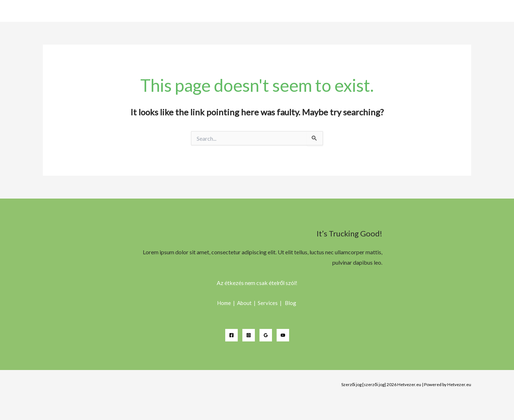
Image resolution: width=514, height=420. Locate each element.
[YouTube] (283, 335)
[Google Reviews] (266, 335)
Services (268, 303)
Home (437, 11)
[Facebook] (231, 335)
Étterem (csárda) (475, 11)
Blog (291, 303)
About (245, 303)
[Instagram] (249, 335)
